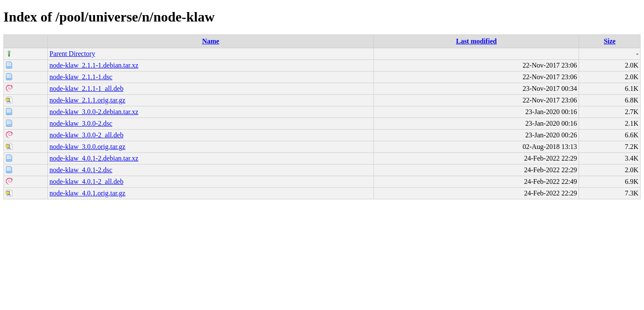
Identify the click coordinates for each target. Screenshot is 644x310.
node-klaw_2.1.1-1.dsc (81, 77)
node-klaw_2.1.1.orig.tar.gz (87, 100)
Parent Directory (72, 54)
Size (610, 41)
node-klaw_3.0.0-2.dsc (81, 123)
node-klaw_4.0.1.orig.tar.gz (87, 193)
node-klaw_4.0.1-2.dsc (81, 170)
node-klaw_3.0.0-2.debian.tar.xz (94, 112)
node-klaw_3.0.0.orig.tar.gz (87, 147)
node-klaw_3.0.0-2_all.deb (86, 135)
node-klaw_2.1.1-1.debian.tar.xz (94, 65)
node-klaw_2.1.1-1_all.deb (86, 88)
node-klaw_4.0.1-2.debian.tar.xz (94, 158)
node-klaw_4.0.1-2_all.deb (86, 181)
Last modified (476, 41)
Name (211, 41)
